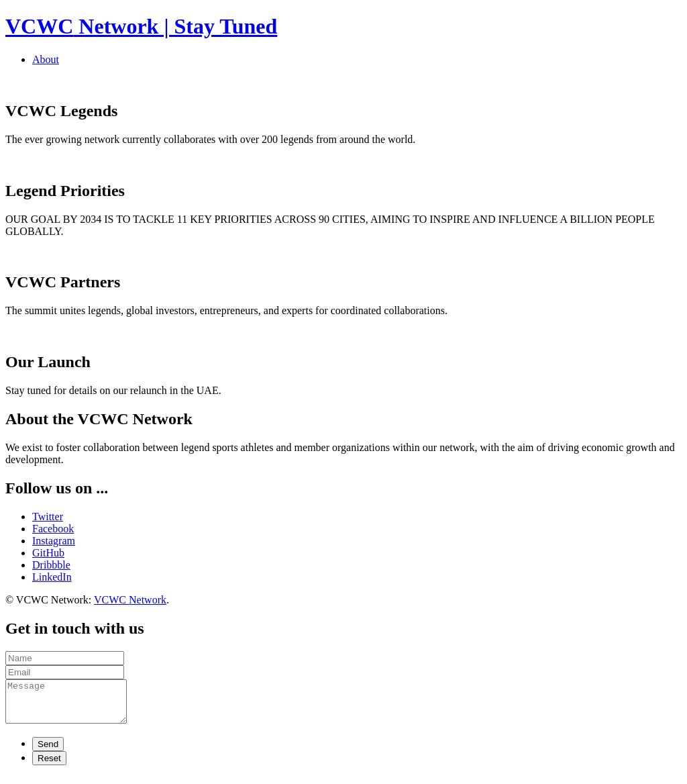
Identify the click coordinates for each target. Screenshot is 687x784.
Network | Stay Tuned (141, 26)
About (46, 59)
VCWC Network (130, 600)
